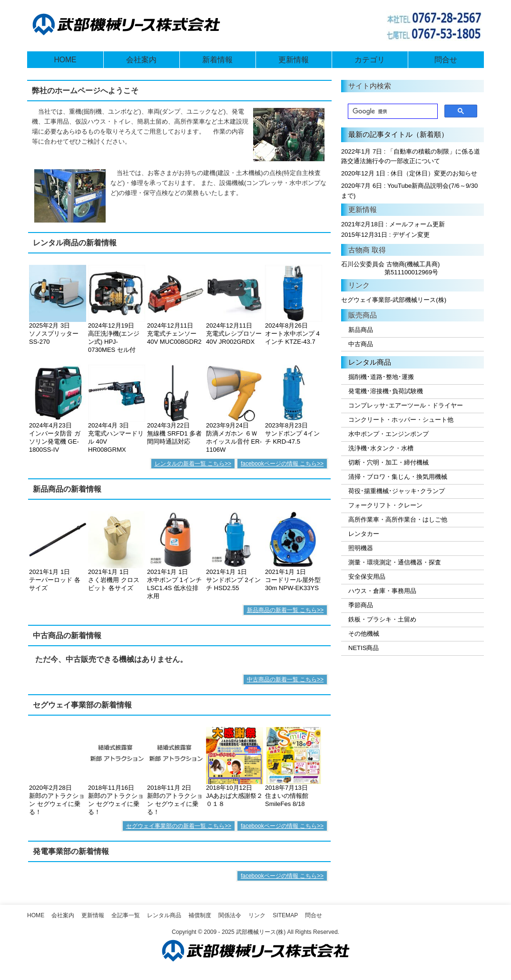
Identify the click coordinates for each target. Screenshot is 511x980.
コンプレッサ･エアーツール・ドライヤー (406, 405)
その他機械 (364, 634)
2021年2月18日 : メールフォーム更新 (393, 224)
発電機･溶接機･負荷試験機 (386, 391)
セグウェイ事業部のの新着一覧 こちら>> (179, 826)
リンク (257, 915)
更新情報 (294, 60)
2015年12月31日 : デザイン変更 (385, 235)
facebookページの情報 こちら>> (282, 464)
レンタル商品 (370, 362)
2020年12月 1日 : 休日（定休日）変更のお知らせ (409, 173)
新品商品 (361, 330)
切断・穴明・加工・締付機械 (388, 462)
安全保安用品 (367, 577)
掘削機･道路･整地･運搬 (381, 377)
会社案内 (141, 60)
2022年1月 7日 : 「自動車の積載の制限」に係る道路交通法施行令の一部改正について (411, 156)
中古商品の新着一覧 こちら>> (285, 679)
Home (36, 915)
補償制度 (200, 915)
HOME (65, 60)
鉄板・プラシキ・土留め (382, 619)
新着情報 (217, 60)
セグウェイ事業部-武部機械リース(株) (394, 300)
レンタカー (364, 534)
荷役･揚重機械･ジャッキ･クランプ (397, 491)
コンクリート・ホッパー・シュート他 (401, 420)
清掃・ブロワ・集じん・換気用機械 (398, 477)
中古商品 (361, 344)
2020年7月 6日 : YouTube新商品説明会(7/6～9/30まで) (409, 191)
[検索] (392, 112)
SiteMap (285, 915)
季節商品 (361, 605)
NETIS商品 (364, 648)
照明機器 (361, 548)
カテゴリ (370, 60)
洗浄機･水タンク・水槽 (381, 448)
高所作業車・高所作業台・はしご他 (398, 519)
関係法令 (230, 915)
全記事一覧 (126, 915)
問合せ (446, 60)
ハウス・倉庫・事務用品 (382, 591)
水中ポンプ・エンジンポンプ (388, 434)
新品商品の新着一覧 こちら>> (285, 610)
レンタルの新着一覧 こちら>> (193, 464)
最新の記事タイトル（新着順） (398, 134)
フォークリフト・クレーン (385, 505)
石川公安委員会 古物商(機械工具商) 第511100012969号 (390, 268)
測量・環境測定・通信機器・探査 (395, 562)
